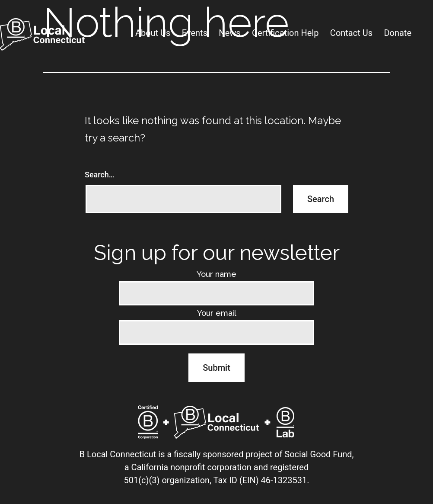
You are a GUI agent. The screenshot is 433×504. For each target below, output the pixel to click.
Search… (100, 175)
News (229, 33)
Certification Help (285, 33)
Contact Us (351, 33)
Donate (398, 33)
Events (195, 33)
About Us (153, 33)
